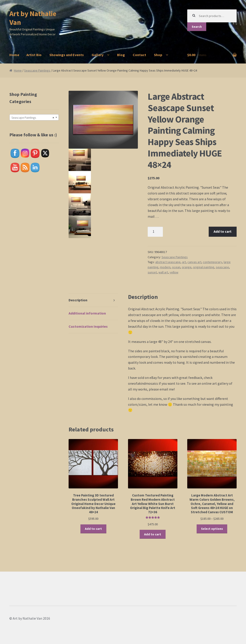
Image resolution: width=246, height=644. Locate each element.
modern (165, 267)
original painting (204, 267)
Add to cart (223, 231)
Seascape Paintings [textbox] (33, 118)
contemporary (212, 262)
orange (187, 267)
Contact (139, 55)
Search (197, 27)
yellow (174, 272)
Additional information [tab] (87, 313)
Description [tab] (78, 300)
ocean (176, 267)
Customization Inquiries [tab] (88, 326)
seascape (222, 267)
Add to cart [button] (93, 529)
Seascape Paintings (37, 70)
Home (14, 55)
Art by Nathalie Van (33, 18)
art (184, 262)
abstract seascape (168, 262)
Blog (121, 55)
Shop (158, 55)
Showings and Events (67, 55)
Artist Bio (34, 55)
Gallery (98, 55)
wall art (163, 272)
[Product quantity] (155, 232)
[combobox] (34, 117)
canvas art (194, 262)
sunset (152, 272)
